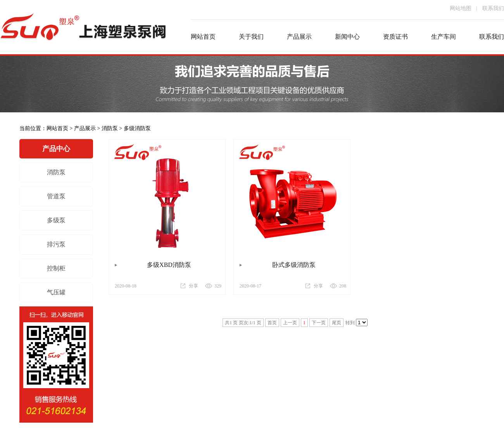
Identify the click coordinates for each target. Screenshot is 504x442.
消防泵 (110, 128)
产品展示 (85, 128)
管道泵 (56, 196)
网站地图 (461, 8)
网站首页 (57, 128)
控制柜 (56, 268)
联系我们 (493, 8)
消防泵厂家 (83, 37)
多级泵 (56, 220)
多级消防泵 (137, 128)
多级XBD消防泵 (169, 265)
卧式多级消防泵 (294, 265)
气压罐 (56, 292)
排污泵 (56, 244)
